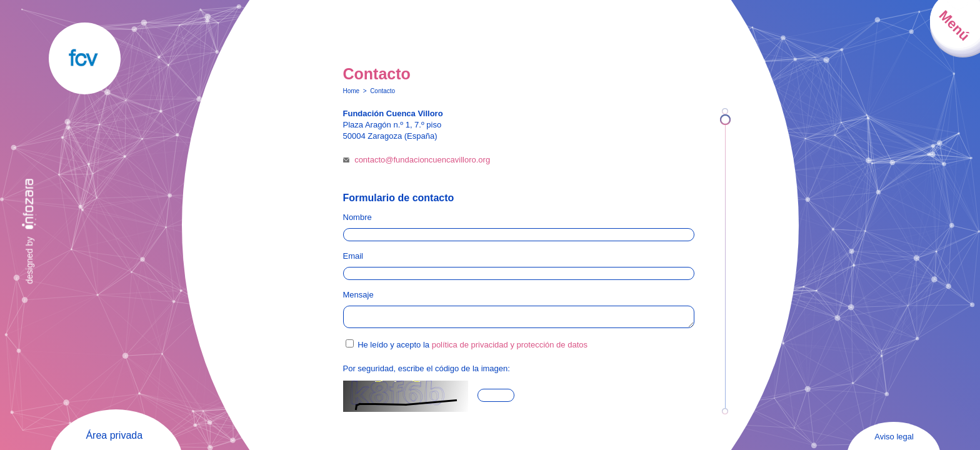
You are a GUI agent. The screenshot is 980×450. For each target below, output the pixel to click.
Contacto (382, 91)
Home (352, 91)
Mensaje (358, 295)
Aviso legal (894, 437)
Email (353, 256)
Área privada (114, 435)
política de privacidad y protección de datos (510, 348)
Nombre (357, 217)
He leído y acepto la (472, 348)
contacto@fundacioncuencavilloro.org (422, 160)
